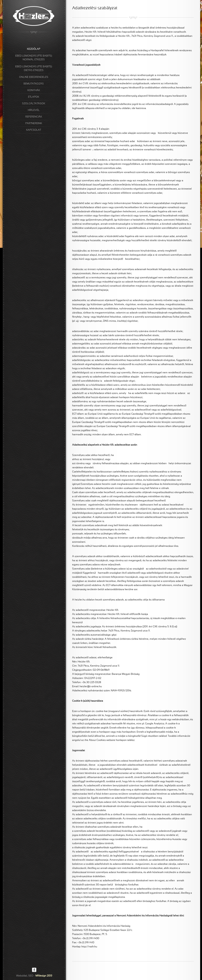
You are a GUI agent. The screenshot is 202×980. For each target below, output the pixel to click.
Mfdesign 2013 (44, 976)
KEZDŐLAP (33, 49)
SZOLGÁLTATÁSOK (34, 104)
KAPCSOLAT (34, 130)
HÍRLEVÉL (34, 110)
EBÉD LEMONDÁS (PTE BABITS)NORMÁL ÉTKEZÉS (34, 58)
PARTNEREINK (34, 123)
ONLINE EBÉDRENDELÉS (34, 77)
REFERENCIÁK (34, 117)
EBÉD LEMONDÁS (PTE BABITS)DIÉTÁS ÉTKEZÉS (34, 69)
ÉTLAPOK (34, 97)
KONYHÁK (34, 90)
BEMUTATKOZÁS (34, 84)
